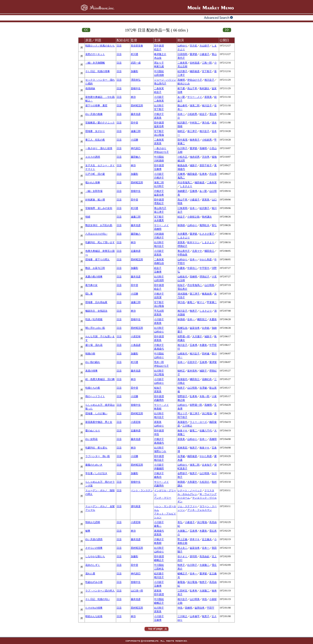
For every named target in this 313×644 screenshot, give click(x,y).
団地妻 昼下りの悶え (98, 259)
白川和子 (159, 105)
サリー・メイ (195, 97)
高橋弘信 (159, 263)
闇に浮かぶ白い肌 (95, 328)
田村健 (206, 354)
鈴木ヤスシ (193, 242)
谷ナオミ (182, 556)
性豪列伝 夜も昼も (96, 448)
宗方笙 (193, 46)
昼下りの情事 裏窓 (96, 105)
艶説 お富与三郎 (95, 268)
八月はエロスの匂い (96, 234)
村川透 (134, 54)
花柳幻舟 (207, 379)
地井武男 (195, 157)
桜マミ (201, 302)
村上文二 (182, 548)
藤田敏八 (136, 157)
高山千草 (192, 88)
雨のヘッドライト (95, 396)
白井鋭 (206, 328)
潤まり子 (159, 63)
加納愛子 (182, 191)
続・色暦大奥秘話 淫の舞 (100, 379)
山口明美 (209, 285)
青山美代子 (160, 83)
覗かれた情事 (93, 182)
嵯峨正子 (159, 560)
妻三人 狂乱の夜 (95, 140)
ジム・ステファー (187, 506)
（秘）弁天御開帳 (95, 63)
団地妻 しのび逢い (96, 413)
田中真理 (159, 46)
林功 (133, 97)
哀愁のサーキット (95, 54)
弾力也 (206, 123)
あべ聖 (181, 97)
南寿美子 (195, 140)
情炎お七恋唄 (93, 522)
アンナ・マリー (163, 498)
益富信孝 (159, 126)
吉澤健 (203, 388)
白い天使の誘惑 (94, 539)
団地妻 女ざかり (95, 131)
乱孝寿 (203, 174)
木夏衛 (181, 268)
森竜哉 (181, 582)
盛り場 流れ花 (94, 345)
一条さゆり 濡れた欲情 (99, 148)
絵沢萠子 (182, 71)
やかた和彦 (206, 259)
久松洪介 (204, 482)
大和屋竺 (192, 482)
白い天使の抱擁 (94, 114)
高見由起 (204, 556)
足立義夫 (207, 539)
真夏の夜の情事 (94, 277)
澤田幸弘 (136, 80)
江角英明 (182, 208)
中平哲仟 (204, 268)
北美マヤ (197, 251)
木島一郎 (204, 396)
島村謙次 (204, 88)
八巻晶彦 (136, 345)
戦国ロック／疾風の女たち (100, 46)
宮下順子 (207, 71)
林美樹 (181, 225)
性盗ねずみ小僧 (94, 582)
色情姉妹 (90, 88)
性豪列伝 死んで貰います (100, 242)
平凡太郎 (159, 311)
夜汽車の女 (91, 285)
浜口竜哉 (159, 135)
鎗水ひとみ (184, 83)
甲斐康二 (212, 302)
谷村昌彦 (195, 63)
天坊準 (206, 157)
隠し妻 (89, 294)
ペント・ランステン (142, 490)
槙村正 (181, 131)
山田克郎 (159, 280)
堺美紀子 (159, 203)
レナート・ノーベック (190, 490)
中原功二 (192, 268)
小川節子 (159, 97)
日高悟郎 (182, 54)
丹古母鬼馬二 (185, 182)
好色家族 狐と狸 (95, 200)
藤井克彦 (136, 114)
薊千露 (181, 88)
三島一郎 (207, 63)
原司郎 (193, 556)
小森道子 (204, 54)
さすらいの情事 (94, 548)
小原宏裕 (136, 336)
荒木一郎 (159, 362)
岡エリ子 (182, 413)
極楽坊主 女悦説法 (96, 311)
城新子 (193, 165)
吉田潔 (158, 297)
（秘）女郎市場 (94, 191)
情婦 (88, 217)
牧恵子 (193, 311)
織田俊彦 (195, 71)
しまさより (186, 186)
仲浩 (156, 434)
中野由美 (182, 255)
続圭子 (158, 49)
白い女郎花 (91, 439)
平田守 (211, 608)
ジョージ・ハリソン (165, 80)
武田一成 (136, 63)
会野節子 (182, 473)
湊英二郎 (195, 105)
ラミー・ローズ (198, 422)
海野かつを (160, 451)
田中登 (134, 123)
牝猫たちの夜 (93, 388)
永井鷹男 (159, 220)
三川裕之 (187, 426)
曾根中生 (136, 88)
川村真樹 (159, 160)
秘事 (88, 531)
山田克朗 (159, 75)
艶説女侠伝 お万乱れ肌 (99, 225)
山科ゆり (182, 46)
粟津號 (193, 54)
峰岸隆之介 (160, 54)
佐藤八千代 (206, 431)
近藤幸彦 (136, 251)
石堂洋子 (192, 362)
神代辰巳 (136, 148)
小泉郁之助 (193, 217)
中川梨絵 (159, 71)
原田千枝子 (206, 165)
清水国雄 (182, 294)
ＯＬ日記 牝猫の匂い (98, 599)
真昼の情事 (91, 371)
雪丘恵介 (182, 289)
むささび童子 (207, 234)
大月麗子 (197, 336)
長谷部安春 (137, 46)
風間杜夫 (204, 225)
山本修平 (195, 616)
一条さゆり (160, 148)
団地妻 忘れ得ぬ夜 (96, 302)
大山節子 (204, 46)
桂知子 (181, 285)
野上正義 (182, 539)
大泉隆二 (182, 531)
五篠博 (158, 620)
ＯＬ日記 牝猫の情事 (98, 71)
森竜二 (191, 302)
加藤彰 (134, 71)
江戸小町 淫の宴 (95, 174)
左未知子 (207, 465)
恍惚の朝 (90, 354)
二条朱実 (182, 63)
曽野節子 (182, 396)
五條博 (158, 169)
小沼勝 (134, 140)
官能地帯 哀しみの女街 (99, 208)
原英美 (208, 97)
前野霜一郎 (184, 336)
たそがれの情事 (94, 608)
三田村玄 (159, 569)
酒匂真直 (136, 506)
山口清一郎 (137, 591)
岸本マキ (195, 539)
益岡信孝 (200, 608)
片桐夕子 (159, 114)
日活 (119, 46)
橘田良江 (209, 251)
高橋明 (181, 80)
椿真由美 (182, 165)
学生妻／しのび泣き (96, 473)
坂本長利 (192, 371)
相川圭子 (209, 80)
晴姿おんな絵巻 (94, 616)
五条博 (193, 345)
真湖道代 (159, 349)
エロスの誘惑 (93, 157)
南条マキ (182, 431)
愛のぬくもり (93, 431)
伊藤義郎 (159, 468)
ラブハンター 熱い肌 (98, 456)
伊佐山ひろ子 (195, 80)
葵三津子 (192, 131)
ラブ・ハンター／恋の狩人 (100, 591)
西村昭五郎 (137, 105)
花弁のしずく (93, 565)
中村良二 (195, 123)
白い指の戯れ (93, 362)
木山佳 (158, 58)
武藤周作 (159, 400)
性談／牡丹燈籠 (94, 319)
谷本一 (181, 114)
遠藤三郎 (136, 131)
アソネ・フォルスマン (200, 510)
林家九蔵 (159, 66)
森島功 (158, 477)
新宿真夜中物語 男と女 (99, 422)
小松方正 (182, 157)
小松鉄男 (192, 114)
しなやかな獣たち (95, 556)
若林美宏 (182, 448)
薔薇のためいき (94, 465)
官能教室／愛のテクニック (100, 123)
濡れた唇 (90, 573)
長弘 (214, 225)
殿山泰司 (182, 105)
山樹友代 (182, 277)
